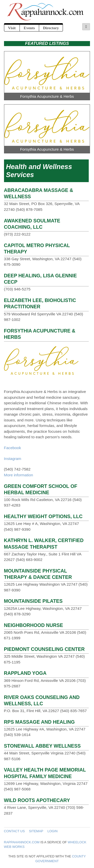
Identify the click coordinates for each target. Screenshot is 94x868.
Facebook (13, 448)
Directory (51, 28)
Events (29, 28)
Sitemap (36, 831)
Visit (12, 28)
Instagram (13, 459)
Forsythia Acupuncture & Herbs (47, 96)
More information (19, 475)
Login (52, 831)
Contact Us (14, 831)
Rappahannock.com (22, 842)
